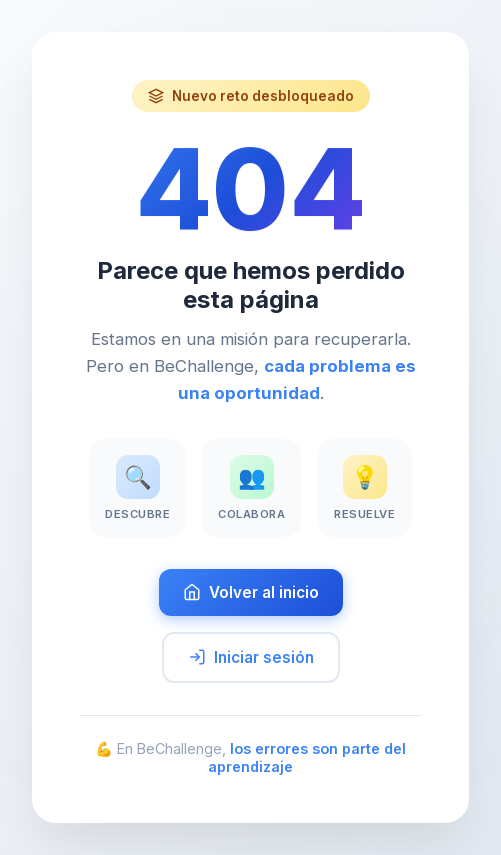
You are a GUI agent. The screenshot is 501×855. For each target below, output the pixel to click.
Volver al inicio (251, 592)
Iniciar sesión (251, 657)
